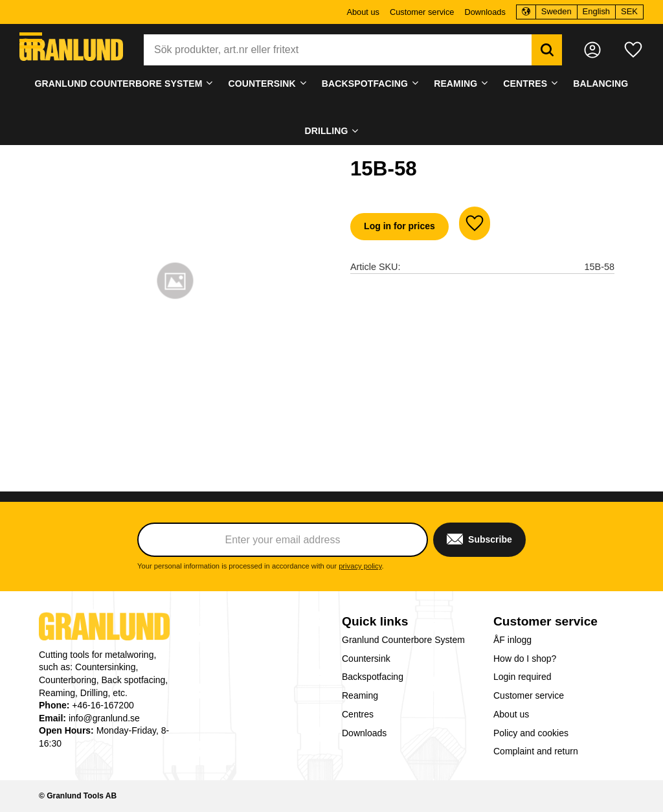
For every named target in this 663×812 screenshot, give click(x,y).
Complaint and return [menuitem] (536, 751)
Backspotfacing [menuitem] (365, 84)
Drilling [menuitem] (326, 131)
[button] (31, 40)
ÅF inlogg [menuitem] (512, 640)
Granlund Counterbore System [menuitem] (119, 84)
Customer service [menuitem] (422, 12)
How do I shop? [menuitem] (525, 659)
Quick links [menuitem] (375, 621)
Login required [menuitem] (523, 677)
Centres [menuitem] (525, 84)
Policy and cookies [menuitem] (531, 733)
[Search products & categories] (338, 50)
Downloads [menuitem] (485, 12)
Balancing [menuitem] (601, 84)
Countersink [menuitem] (262, 84)
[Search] (547, 50)
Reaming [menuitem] (455, 84)
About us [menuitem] (363, 12)
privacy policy (360, 566)
